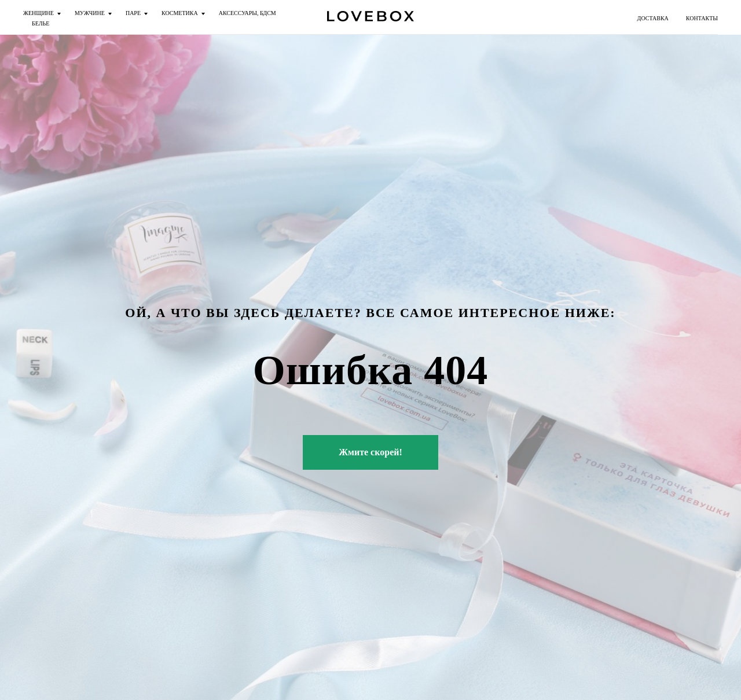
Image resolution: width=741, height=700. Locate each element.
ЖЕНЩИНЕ (38, 13)
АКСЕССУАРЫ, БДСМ (247, 13)
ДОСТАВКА (653, 18)
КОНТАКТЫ (702, 18)
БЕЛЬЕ (41, 23)
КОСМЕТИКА (180, 13)
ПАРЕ (133, 13)
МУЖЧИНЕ (90, 13)
